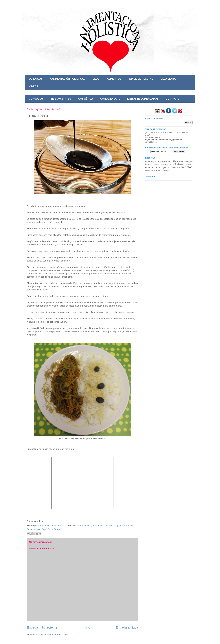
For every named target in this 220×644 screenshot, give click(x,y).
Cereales (149, 164)
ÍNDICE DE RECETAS (141, 79)
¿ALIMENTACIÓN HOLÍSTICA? (68, 79)
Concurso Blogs (167, 164)
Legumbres (166, 168)
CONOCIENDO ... (110, 99)
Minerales (176, 168)
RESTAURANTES (61, 99)
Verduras (155, 170)
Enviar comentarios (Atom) (55, 635)
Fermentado (126, 526)
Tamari (58, 529)
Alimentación (85, 526)
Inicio (86, 627)
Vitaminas (165, 171)
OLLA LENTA (168, 79)
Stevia (148, 171)
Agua (147, 162)
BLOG (96, 79)
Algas (154, 162)
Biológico (188, 162)
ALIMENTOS (114, 79)
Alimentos (97, 526)
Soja (44, 529)
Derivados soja (111, 526)
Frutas (148, 168)
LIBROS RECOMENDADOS (143, 99)
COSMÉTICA (86, 99)
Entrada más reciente (42, 627)
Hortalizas (156, 168)
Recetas (187, 167)
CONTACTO (173, 99)
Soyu (50, 529)
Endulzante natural (184, 164)
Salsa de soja (34, 529)
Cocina (157, 164)
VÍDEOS (33, 86)
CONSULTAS (36, 99)
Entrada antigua (127, 627)
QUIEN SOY (36, 79)
